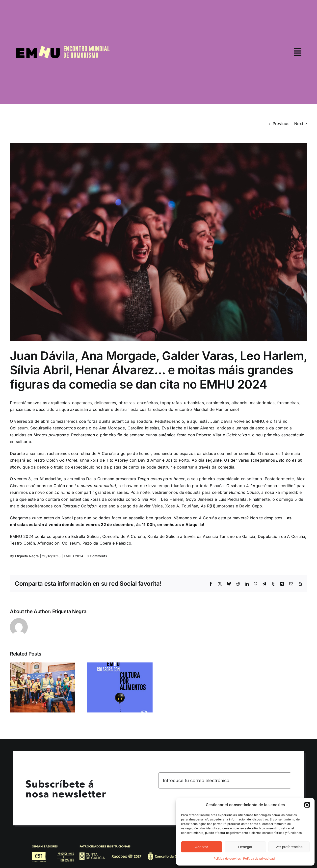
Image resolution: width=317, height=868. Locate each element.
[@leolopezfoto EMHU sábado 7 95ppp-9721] (158, 242)
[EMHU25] (38, 48)
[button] (307, 805)
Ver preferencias (289, 847)
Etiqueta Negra (27, 556)
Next (299, 124)
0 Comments (97, 556)
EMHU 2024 (74, 556)
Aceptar (202, 847)
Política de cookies (227, 858)
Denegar (245, 847)
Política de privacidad (259, 858)
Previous (281, 124)
